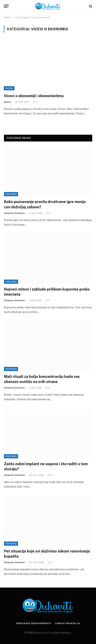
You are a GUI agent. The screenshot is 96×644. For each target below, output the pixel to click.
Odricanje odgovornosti (34, 623)
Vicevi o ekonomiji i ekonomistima (34, 96)
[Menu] (6, 6)
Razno (9, 88)
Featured (11, 194)
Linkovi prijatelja (67, 623)
